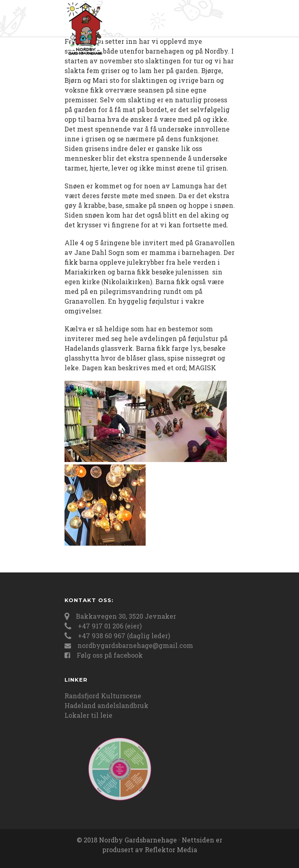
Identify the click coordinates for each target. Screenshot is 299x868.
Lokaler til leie (88, 715)
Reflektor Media (171, 850)
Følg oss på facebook (110, 655)
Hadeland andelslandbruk (106, 705)
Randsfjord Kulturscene (103, 696)
